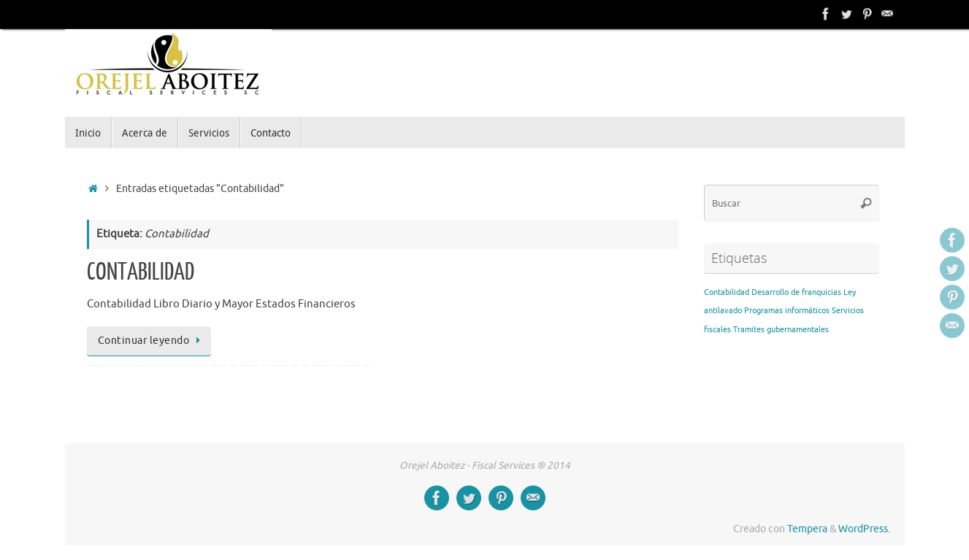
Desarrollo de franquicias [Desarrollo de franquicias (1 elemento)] (796, 292)
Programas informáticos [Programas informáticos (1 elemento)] (787, 311)
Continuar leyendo (152, 341)
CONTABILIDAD (141, 272)
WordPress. (864, 529)
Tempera (807, 529)
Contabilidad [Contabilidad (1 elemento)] (727, 292)
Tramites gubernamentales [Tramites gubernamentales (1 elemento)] (781, 330)
